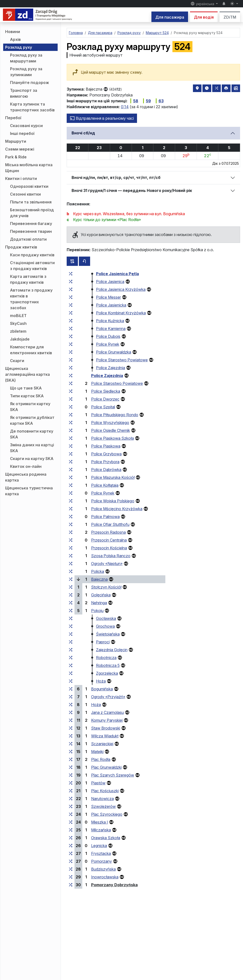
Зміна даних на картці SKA (32, 448)
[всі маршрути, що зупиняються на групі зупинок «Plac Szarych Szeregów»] (71, 775)
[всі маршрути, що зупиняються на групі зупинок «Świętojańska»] (71, 634)
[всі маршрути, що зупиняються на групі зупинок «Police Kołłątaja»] (71, 485)
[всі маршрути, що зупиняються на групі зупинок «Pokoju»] (71, 611)
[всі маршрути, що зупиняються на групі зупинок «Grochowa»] (71, 626)
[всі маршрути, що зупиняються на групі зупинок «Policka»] (71, 571)
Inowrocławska (105, 877)
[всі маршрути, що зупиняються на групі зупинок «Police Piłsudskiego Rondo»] (71, 415)
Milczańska (101, 830)
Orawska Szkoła (106, 838)
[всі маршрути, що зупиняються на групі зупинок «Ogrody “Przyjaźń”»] (71, 697)
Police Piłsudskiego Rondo (115, 415)
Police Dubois (108, 336)
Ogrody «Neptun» (107, 564)
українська (203, 4)
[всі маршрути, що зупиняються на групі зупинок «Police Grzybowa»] (71, 454)
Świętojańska (108, 634)
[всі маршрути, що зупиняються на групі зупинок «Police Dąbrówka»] (71, 470)
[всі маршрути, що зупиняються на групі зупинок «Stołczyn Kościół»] (71, 587)
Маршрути (16, 141)
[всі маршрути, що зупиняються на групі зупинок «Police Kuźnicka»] (71, 321)
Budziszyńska (103, 869)
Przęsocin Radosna (108, 532)
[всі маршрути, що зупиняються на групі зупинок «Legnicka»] (71, 846)
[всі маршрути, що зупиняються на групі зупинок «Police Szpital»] (71, 407)
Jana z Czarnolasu (107, 712)
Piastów (98, 783)
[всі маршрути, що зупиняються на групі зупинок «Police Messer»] (71, 297)
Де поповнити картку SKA (32, 434)
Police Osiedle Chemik (111, 430)
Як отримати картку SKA (30, 407)
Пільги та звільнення (31, 202)
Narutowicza (102, 799)
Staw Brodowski (106, 728)
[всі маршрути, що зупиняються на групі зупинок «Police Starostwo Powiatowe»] (71, 360)
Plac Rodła (101, 759)
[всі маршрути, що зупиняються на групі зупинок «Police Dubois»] (71, 336)
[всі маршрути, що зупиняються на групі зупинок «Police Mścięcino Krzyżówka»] (71, 509)
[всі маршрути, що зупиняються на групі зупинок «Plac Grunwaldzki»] (71, 767)
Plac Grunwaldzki (106, 767)
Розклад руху (19, 47)
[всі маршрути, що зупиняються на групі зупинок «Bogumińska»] (71, 689)
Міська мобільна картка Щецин (29, 168)
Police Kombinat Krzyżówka (121, 313)
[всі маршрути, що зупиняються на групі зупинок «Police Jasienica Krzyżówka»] (71, 289)
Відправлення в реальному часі (102, 118)
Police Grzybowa (106, 454)
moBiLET (18, 316)
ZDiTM (230, 17)
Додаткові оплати (28, 239)
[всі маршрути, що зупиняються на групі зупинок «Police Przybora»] (71, 462)
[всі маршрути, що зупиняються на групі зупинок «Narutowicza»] (71, 799)
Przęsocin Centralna (109, 540)
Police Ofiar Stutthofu (110, 524)
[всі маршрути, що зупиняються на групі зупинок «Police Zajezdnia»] (71, 368)
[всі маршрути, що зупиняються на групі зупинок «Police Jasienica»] (71, 282)
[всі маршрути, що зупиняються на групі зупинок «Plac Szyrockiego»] (71, 814)
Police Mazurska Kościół (113, 477)
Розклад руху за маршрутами (26, 58)
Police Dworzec (105, 399)
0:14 (125, 107)
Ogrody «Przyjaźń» (108, 697)
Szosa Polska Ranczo (111, 556)
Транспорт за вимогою (24, 93)
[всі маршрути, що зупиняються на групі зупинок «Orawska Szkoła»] (71, 838)
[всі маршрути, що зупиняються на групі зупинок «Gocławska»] (71, 618)
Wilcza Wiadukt (105, 736)
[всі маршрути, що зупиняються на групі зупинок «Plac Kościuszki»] (71, 791)
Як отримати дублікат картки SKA (32, 420)
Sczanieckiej (102, 744)
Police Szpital (103, 407)
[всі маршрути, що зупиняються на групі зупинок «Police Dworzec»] (71, 399)
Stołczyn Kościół (106, 587)
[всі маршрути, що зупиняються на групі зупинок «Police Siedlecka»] (71, 391)
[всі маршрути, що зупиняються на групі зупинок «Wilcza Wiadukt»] (71, 736)
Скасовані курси (26, 126)
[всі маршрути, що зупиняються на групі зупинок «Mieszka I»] (71, 822)
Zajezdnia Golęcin (112, 650)
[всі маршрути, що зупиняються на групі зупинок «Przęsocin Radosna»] (71, 532)
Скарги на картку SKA (32, 459)
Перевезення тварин (31, 231)
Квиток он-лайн (26, 466)
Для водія (204, 17)
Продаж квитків (21, 247)
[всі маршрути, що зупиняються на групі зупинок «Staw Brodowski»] (71, 728)
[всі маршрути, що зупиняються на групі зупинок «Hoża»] (71, 681)
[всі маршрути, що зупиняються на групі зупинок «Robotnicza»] (71, 658)
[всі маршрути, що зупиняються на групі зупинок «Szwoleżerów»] (71, 806)
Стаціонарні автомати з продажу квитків (32, 266)
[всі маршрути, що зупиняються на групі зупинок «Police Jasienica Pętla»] (71, 274)
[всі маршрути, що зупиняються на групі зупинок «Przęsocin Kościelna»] (71, 548)
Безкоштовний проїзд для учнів (32, 213)
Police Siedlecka (106, 391)
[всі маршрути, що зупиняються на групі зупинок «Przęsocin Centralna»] (71, 540)
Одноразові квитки (29, 186)
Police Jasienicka (111, 305)
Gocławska (106, 618)
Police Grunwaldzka (114, 352)
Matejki (97, 752)
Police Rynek (108, 344)
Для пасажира (170, 17)
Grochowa (105, 626)
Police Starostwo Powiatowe (122, 360)
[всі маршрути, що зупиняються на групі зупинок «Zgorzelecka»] (71, 673)
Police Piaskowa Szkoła (112, 438)
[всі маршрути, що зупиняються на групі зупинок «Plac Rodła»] (71, 759)
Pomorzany (101, 861)
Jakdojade (20, 339)
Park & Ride (16, 157)
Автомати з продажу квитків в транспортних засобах (31, 299)
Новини (13, 32)
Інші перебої (22, 133)
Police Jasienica (110, 282)
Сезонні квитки (25, 194)
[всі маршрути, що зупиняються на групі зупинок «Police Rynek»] (71, 344)
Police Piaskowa (106, 446)
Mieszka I (100, 822)
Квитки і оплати (21, 178)
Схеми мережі (20, 149)
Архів (15, 39)
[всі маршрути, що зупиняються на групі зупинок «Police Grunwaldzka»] (71, 352)
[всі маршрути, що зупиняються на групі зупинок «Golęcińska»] (71, 595)
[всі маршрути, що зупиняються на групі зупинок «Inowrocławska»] (71, 877)
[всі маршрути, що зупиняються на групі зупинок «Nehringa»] (71, 603)
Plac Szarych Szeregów (113, 775)
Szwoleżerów (103, 806)
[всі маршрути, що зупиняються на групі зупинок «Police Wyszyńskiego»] (71, 423)
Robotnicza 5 (108, 665)
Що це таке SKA (26, 388)
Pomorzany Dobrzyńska (114, 885)
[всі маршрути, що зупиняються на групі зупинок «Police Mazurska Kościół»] (71, 477)
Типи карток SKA (27, 396)
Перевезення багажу (31, 224)
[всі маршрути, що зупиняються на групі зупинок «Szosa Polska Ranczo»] (71, 556)
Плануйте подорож (30, 83)
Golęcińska (101, 595)
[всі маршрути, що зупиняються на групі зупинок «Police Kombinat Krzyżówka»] (71, 313)
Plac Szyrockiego (107, 814)
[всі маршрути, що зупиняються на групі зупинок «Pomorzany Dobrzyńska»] (71, 885)
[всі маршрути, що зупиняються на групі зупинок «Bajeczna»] (71, 579)
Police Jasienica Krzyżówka (121, 289)
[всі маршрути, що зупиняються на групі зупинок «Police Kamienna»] (71, 329)
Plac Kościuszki (105, 791)
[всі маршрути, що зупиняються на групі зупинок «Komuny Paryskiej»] (71, 720)
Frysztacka (101, 853)
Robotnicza (106, 658)
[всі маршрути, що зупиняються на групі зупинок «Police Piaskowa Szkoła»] (71, 438)
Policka (98, 571)
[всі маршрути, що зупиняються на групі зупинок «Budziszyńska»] (71, 869)
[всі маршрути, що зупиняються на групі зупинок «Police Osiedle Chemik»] (71, 430)
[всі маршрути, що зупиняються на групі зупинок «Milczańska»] (71, 830)
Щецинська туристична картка (29, 491)
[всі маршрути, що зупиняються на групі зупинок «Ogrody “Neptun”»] (71, 564)
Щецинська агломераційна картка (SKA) (27, 374)
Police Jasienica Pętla (117, 274)
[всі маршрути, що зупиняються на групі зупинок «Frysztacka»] (71, 853)
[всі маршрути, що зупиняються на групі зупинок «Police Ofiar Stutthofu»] (71, 524)
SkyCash (18, 323)
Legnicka (99, 846)
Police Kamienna (111, 329)
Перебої (13, 118)
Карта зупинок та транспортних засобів (32, 107)
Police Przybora (105, 462)
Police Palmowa (105, 517)
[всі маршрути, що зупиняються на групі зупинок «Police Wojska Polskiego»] (71, 501)
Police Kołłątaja (105, 485)
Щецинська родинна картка (26, 477)
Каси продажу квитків (32, 255)
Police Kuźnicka (110, 321)
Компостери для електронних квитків (31, 350)
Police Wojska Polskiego (113, 501)
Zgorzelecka (107, 673)
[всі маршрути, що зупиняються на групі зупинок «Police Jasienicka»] (71, 305)
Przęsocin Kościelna (109, 548)
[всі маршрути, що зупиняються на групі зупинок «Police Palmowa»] (71, 517)
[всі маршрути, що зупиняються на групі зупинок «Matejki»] (71, 752)
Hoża (101, 681)
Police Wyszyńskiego (110, 423)
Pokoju (97, 611)
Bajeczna (99, 579)
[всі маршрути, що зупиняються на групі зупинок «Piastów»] (71, 783)
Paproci (103, 642)
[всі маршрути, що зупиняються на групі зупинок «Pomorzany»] (71, 861)
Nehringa (99, 603)
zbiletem (18, 331)
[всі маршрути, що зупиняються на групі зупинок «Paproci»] (71, 642)
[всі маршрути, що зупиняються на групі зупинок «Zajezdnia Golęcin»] (71, 650)
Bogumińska (102, 689)
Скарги (17, 361)
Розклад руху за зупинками (26, 72)
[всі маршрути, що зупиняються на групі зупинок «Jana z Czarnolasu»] (71, 712)
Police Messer (108, 297)
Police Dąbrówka (106, 470)
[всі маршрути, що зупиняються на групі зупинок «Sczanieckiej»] (71, 744)
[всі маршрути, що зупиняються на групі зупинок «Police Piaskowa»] (71, 446)
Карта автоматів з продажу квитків (28, 279)
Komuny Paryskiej (107, 720)
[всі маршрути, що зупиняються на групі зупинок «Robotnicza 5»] (71, 665)
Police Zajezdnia (111, 368)
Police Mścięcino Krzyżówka (117, 509)
